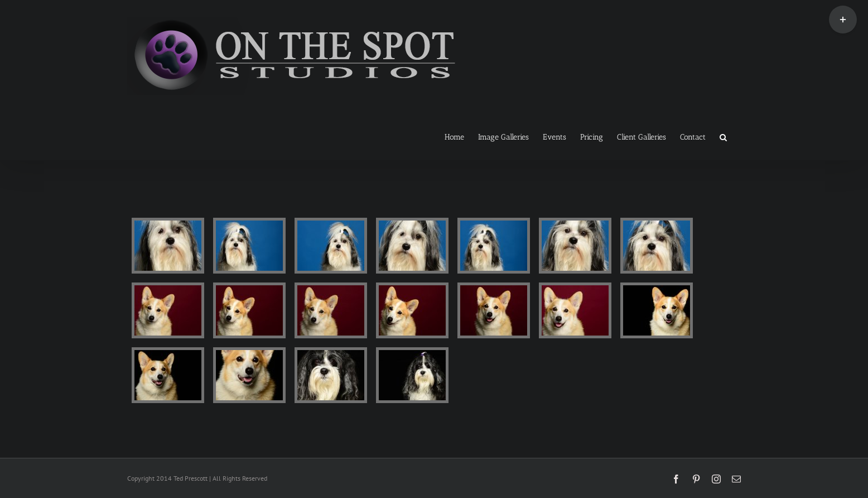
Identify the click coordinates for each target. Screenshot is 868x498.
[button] (723, 136)
